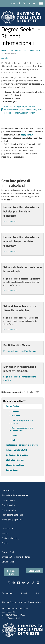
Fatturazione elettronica (13, 515)
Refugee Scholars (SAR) (17, 450)
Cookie (5, 543)
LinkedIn (19, 583)
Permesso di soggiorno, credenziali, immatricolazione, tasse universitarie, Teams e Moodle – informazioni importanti (24, 110)
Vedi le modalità (10, 221)
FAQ (13, 440)
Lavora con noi (9, 500)
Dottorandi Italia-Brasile (17, 455)
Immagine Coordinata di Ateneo (16, 557)
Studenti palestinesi (15, 465)
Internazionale (15, 50)
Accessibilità (7, 529)
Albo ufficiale (8, 490)
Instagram (9, 583)
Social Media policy (10, 538)
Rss (38, 583)
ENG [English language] (13, 3)
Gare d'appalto (8, 505)
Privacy (5, 533)
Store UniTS (35, 571)
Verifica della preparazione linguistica (21, 422)
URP (37, 593)
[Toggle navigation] (41, 3)
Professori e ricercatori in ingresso (22, 445)
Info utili (15, 435)
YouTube (23, 583)
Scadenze (15, 411)
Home (4, 50)
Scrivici (24, 593)
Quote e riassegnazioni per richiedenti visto (21, 429)
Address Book (8, 552)
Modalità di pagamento (12, 520)
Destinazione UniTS (32, 50)
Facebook (14, 583)
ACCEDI (33, 3)
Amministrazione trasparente (15, 495)
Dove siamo (7, 593)
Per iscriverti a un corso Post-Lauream (20, 351)
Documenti (16, 416)
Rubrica (25, 3)
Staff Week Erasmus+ (16, 460)
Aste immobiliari (9, 510)
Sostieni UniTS (11, 572)
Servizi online (8, 562)
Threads (33, 583)
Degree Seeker (13, 406)
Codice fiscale (12, 470)
